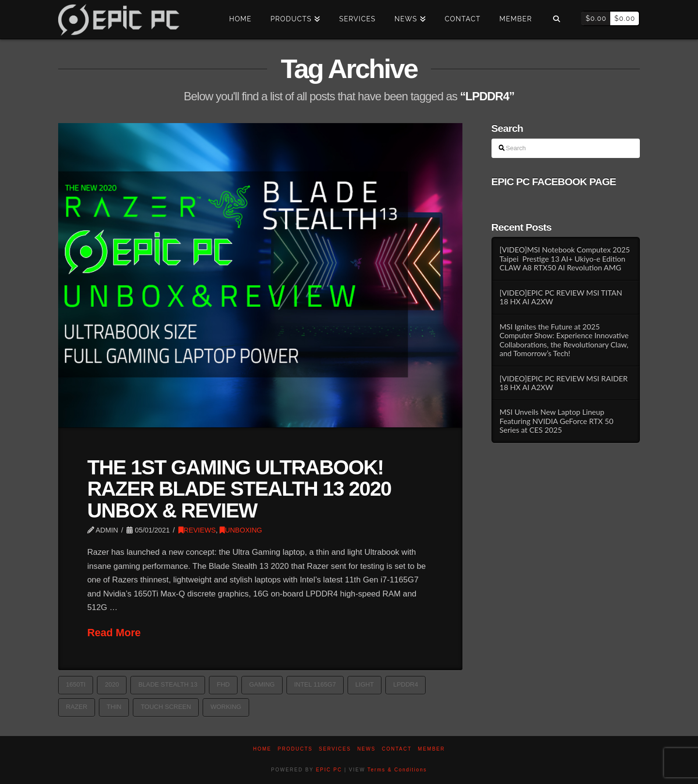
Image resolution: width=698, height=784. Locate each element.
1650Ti (76, 684)
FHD (223, 684)
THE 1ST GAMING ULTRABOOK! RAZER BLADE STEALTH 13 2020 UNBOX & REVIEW (239, 489)
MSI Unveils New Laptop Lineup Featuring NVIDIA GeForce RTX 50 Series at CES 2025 (556, 421)
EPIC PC (329, 770)
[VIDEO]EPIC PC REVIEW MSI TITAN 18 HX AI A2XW (561, 297)
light (365, 684)
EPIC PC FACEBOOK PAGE (554, 181)
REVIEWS (197, 530)
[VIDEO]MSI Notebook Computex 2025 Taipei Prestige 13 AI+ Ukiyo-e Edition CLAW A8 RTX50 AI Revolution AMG (564, 259)
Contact (397, 749)
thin (114, 707)
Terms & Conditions (397, 770)
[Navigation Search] (556, 19)
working (226, 707)
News (366, 749)
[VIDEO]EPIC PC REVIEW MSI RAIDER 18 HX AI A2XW (563, 383)
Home (262, 749)
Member (431, 749)
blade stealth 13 (168, 684)
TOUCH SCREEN (166, 707)
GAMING (262, 684)
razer (77, 707)
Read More (114, 633)
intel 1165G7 (315, 684)
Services (335, 749)
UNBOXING (241, 530)
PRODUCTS (295, 749)
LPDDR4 (405, 684)
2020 (112, 684)
